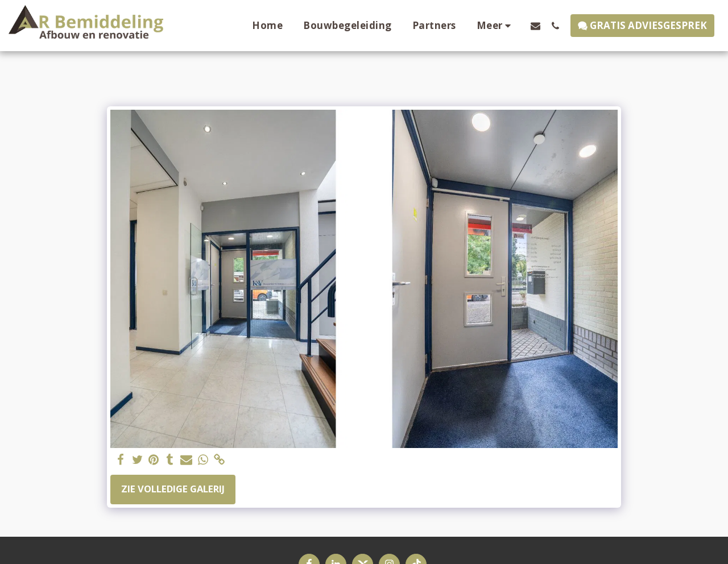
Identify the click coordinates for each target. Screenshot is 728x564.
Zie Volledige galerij (173, 489)
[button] (535, 26)
